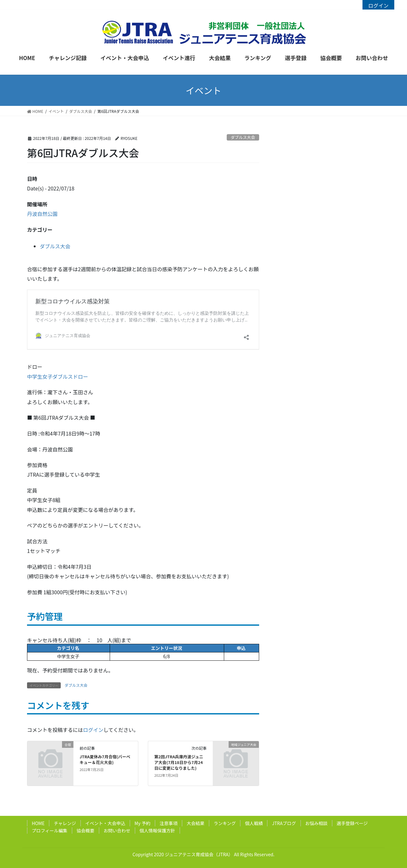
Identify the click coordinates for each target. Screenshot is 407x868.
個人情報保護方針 (157, 830)
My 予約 (142, 823)
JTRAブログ (284, 823)
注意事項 (169, 823)
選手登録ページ (352, 823)
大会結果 (196, 823)
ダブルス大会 (243, 137)
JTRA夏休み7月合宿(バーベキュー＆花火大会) (105, 759)
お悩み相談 (316, 823)
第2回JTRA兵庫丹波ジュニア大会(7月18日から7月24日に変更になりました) (179, 762)
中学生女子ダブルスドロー (58, 376)
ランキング (225, 823)
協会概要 (86, 830)
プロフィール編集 (50, 830)
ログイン (378, 5)
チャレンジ (65, 823)
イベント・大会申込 (105, 823)
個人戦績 (254, 823)
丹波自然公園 (42, 214)
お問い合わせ (117, 830)
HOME (38, 823)
